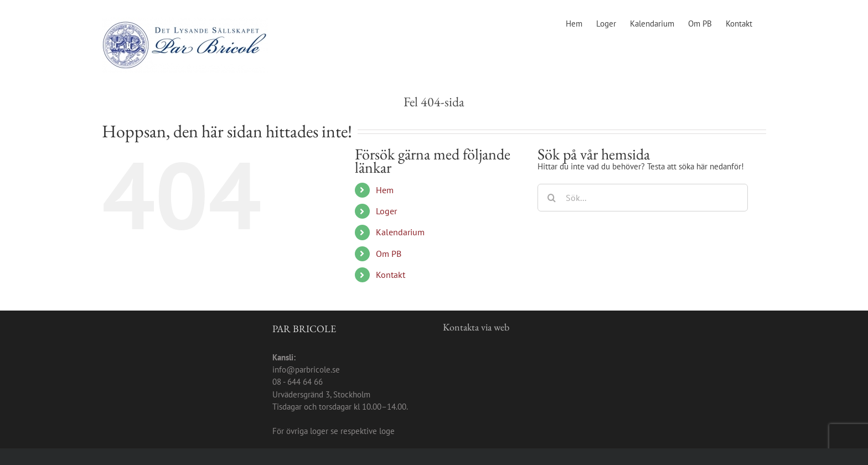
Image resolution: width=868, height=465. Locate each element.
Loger (386, 211)
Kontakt (391, 275)
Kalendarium (400, 232)
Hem (385, 190)
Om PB (389, 254)
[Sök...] (643, 198)
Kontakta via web (476, 327)
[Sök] (551, 198)
